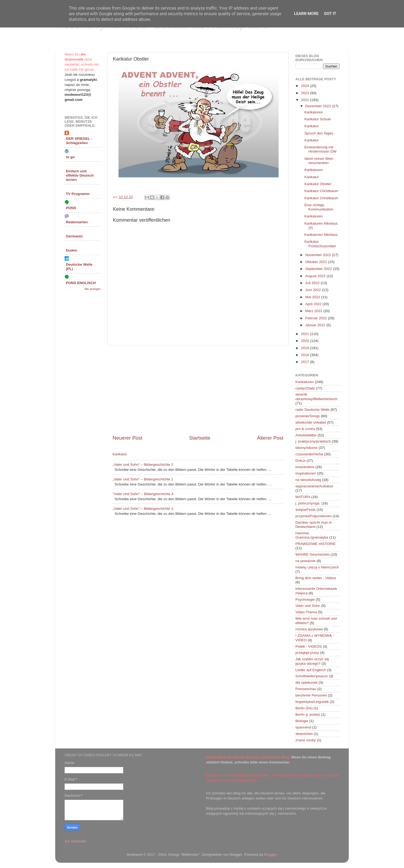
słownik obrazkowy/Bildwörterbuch (316, 397)
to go (70, 157)
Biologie (302, 721)
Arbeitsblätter (306, 435)
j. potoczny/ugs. (308, 503)
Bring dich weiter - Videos (316, 578)
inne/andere (305, 467)
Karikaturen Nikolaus (321, 235)
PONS (71, 208)
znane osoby (306, 740)
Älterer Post (270, 438)
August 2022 (316, 276)
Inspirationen (306, 473)
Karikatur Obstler (318, 184)
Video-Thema (306, 612)
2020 (306, 341)
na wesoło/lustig (308, 480)
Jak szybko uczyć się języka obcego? (312, 661)
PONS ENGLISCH (81, 283)
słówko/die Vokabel (311, 422)
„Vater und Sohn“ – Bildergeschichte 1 (143, 479)
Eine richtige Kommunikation (319, 207)
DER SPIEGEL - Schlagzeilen (79, 141)
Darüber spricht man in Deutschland (314, 525)
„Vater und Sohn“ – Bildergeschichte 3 (143, 509)
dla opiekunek (306, 682)
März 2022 (314, 311)
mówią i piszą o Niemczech (317, 567)
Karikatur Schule (318, 119)
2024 (306, 86)
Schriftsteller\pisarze (312, 676)
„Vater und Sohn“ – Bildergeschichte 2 (143, 465)
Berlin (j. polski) (308, 714)
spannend (303, 727)
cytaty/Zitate (305, 388)
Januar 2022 (316, 325)
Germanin (74, 236)
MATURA (303, 497)
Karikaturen (314, 112)
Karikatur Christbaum (321, 191)
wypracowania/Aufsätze (314, 486)
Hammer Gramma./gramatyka (312, 535)
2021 (306, 334)
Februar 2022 (317, 318)
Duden (72, 250)
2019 (306, 348)
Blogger (270, 855)
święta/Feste (306, 510)
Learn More (306, 14)
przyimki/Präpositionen (314, 516)
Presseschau (306, 689)
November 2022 (319, 255)
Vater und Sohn (308, 606)
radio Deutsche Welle (312, 410)
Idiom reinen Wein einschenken (319, 161)
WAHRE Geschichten (313, 554)
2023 (306, 93)
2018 (306, 355)
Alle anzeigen (92, 289)
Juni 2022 (314, 290)
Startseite (200, 438)
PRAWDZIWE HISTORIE (316, 544)
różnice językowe (309, 629)
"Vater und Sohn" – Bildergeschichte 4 (143, 494)
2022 (306, 100)
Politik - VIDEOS (309, 646)
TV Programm (78, 194)
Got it (330, 14)
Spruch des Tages (319, 133)
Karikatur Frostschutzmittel (320, 244)
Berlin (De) (304, 708)
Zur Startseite (75, 841)
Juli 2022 (313, 283)
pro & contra (305, 429)
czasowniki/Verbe (309, 454)
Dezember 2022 (319, 106)
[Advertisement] (198, 390)
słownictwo (304, 734)
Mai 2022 (313, 297)
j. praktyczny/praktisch (313, 441)
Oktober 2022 (317, 262)
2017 (306, 362)
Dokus (300, 461)
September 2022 (319, 269)
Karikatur (120, 454)
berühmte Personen (311, 695)
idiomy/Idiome (306, 448)
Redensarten (77, 222)
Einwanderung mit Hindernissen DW (320, 149)
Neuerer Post (127, 438)
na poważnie (306, 561)
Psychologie (305, 600)
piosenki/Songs (308, 416)
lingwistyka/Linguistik (312, 702)
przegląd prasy (307, 653)
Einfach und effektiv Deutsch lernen (80, 175)
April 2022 (314, 304)
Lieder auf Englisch (311, 670)
